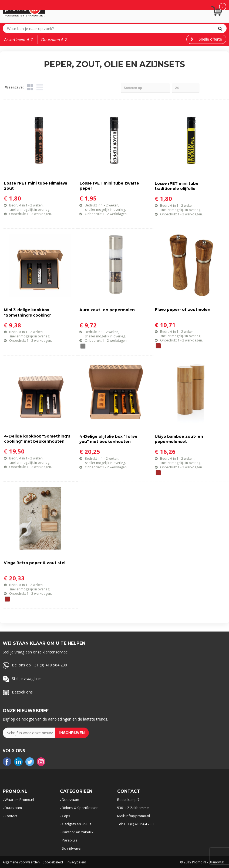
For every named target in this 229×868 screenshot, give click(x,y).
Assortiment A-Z (19, 39)
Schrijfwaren (72, 848)
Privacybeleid (76, 862)
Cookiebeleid (53, 862)
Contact (11, 816)
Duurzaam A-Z (54, 39)
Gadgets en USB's (77, 824)
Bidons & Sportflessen (80, 808)
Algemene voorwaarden (21, 862)
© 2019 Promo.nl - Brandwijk (202, 862)
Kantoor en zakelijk (78, 832)
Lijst (40, 87)
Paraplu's (70, 840)
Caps (66, 816)
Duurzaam (13, 808)
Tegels (30, 87)
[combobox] (110, 28)
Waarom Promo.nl (19, 800)
